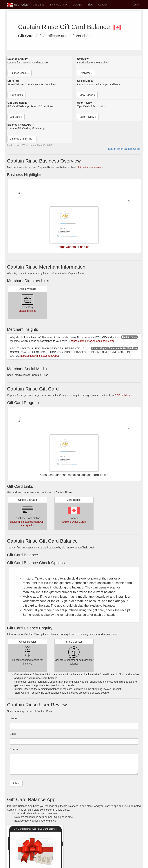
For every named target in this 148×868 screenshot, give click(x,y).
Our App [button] (77, 5)
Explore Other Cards (74, 522)
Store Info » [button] (17, 95)
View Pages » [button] (87, 95)
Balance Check (59, 5)
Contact (103, 5)
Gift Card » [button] (16, 117)
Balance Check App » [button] (22, 139)
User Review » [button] (88, 117)
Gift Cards (39, 5)
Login (137, 5)
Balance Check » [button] (20, 73)
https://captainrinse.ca (91, 167)
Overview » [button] (86, 73)
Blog (90, 5)
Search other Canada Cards (124, 149)
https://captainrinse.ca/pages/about (40, 356)
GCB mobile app (124, 395)
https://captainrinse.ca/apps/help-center (93, 341)
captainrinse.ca (28, 311)
